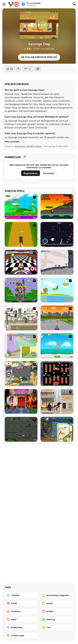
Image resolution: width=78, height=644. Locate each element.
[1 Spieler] (21, 595)
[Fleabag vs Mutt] (21, 346)
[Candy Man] (21, 207)
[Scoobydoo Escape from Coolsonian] (21, 401)
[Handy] (57, 603)
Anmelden (49, 173)
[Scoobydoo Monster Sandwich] (57, 429)
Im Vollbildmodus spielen (39, 57)
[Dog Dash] (21, 234)
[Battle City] (57, 374)
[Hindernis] (21, 611)
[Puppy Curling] (21, 262)
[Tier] (57, 627)
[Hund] (21, 619)
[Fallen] (21, 603)
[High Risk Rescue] (57, 401)
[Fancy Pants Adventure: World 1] (57, 262)
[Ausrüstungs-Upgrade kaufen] (57, 595)
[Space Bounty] (21, 429)
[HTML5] (57, 611)
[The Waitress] (21, 318)
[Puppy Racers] (57, 318)
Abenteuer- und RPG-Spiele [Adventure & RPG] (28, 146)
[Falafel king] (21, 374)
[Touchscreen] (21, 635)
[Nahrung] (57, 619)
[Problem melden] (28, 69)
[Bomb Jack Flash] (21, 290)
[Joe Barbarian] (57, 207)
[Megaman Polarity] (57, 234)
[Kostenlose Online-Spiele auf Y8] (14, 4)
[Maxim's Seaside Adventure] (57, 346)
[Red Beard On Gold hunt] (57, 290)
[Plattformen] (21, 627)
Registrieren (31, 173)
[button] (12, 141)
